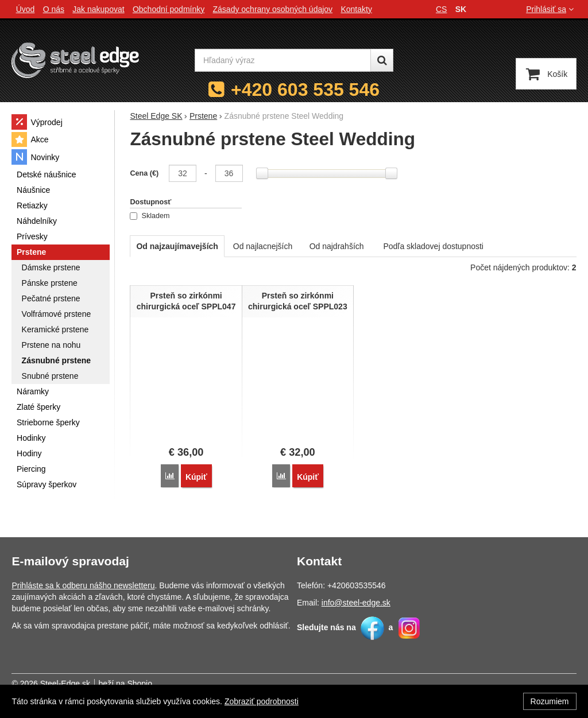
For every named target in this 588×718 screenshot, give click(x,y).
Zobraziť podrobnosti (262, 701)
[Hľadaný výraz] (283, 60)
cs (441, 9)
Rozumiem (550, 701)
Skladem (150, 216)
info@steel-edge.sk (356, 601)
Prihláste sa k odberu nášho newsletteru (83, 584)
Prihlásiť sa (551, 9)
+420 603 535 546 (305, 90)
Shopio (140, 682)
